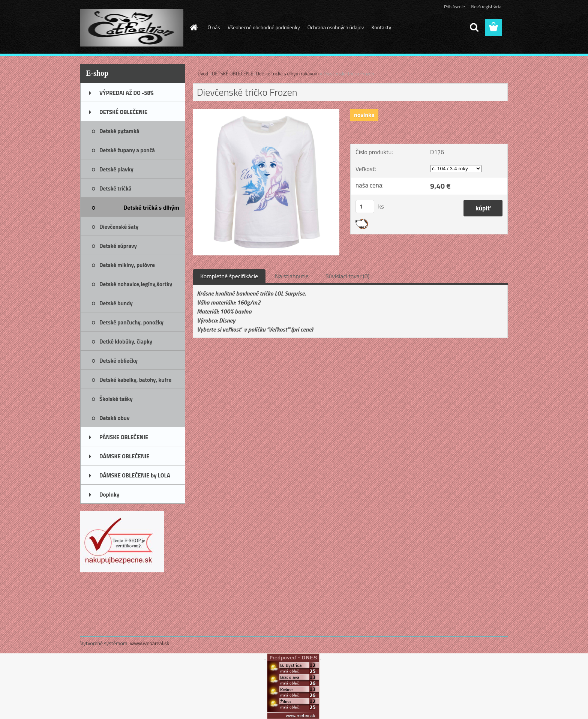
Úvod (203, 74)
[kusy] (365, 206)
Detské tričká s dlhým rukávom (287, 74)
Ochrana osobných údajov (336, 27)
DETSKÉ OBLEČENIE (232, 74)
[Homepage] (193, 27)
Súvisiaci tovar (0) (347, 276)
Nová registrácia (486, 7)
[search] (474, 27)
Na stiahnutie (292, 276)
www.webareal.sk (150, 643)
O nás (214, 27)
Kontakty (381, 27)
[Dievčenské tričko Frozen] (266, 112)
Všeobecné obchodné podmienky (264, 27)
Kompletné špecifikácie (229, 276)
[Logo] (132, 28)
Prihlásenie (454, 7)
